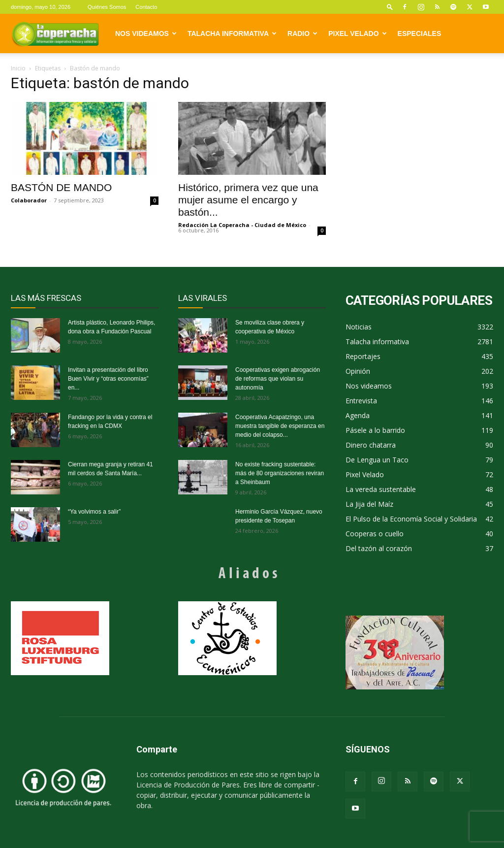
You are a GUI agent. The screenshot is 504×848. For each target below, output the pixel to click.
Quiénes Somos (107, 7)
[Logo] (55, 33)
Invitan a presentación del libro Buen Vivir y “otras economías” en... (108, 379)
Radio (302, 33)
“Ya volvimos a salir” (94, 512)
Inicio (18, 68)
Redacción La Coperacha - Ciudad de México (242, 225)
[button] (390, 7)
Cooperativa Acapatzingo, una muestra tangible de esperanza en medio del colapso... (280, 426)
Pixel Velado (357, 33)
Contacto (146, 7)
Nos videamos (146, 33)
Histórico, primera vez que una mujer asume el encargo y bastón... (248, 200)
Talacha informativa (232, 33)
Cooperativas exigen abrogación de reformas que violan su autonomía (278, 379)
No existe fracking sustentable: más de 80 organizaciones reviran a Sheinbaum (280, 473)
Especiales (420, 33)
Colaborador (29, 200)
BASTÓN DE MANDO (61, 187)
